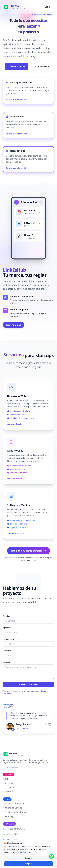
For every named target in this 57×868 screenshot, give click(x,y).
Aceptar (28, 864)
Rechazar (28, 858)
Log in (49, 7)
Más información (25, 852)
